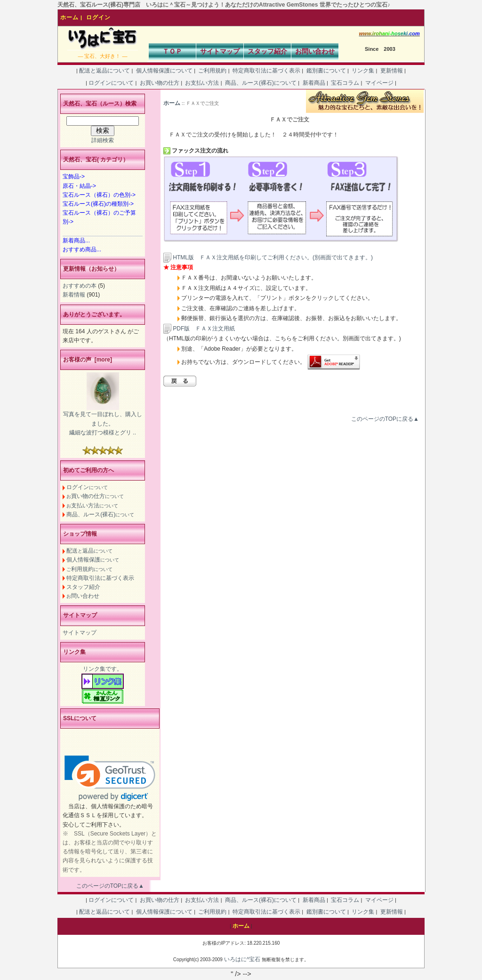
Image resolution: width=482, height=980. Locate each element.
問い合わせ (83, 596)
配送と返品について (105, 71)
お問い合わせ (315, 51)
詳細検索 (103, 140)
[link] (110, 778)
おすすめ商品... (82, 249)
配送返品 (89, 551)
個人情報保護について (164, 71)
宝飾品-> (74, 177)
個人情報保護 (93, 560)
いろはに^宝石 (242, 959)
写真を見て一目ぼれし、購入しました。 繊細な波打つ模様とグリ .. (103, 423)
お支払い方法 (202, 83)
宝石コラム (345, 83)
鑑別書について (326, 71)
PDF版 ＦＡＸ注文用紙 (199, 329)
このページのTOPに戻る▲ (385, 419)
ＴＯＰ (172, 51)
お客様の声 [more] (88, 360)
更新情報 (391, 71)
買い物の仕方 (95, 496)
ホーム (69, 17)
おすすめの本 (80, 286)
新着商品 (314, 83)
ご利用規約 (213, 71)
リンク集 (363, 71)
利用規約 (89, 569)
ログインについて (111, 83)
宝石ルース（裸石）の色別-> (99, 195)
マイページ (379, 83)
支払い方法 (92, 506)
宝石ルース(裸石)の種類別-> (98, 204)
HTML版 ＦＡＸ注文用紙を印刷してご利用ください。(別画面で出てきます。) (273, 257)
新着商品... (76, 241)
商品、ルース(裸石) (100, 514)
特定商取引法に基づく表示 (267, 71)
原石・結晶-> (79, 186)
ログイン (98, 17)
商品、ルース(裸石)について (261, 83)
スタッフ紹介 (267, 51)
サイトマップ (220, 51)
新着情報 (74, 295)
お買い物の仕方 (159, 83)
